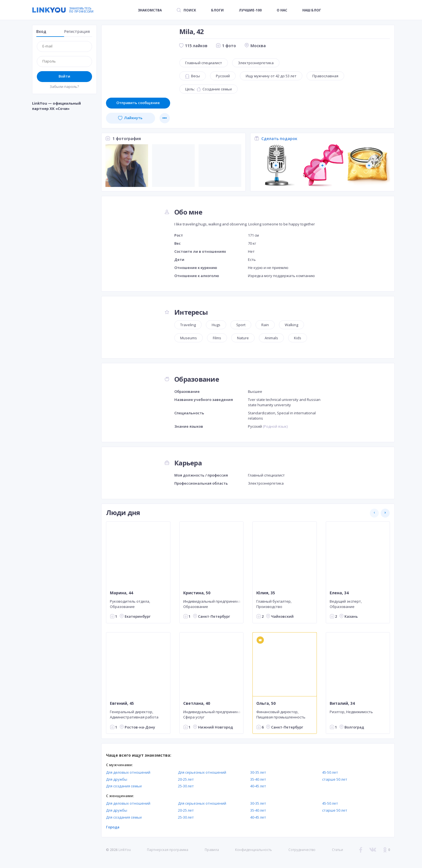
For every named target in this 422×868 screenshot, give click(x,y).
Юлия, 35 (266, 593)
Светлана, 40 (196, 703)
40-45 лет (258, 786)
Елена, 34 (339, 593)
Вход (41, 31)
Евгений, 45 (122, 703)
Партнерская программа (168, 850)
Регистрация (77, 31)
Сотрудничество (302, 850)
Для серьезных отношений (202, 772)
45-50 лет (330, 772)
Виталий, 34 (342, 703)
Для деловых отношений (128, 772)
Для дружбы (117, 779)
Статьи (337, 850)
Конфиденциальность (254, 850)
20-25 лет (186, 779)
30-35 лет (258, 772)
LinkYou (125, 850)
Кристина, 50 (196, 593)
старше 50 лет (335, 779)
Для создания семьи (124, 786)
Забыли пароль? (64, 86)
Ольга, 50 (266, 703)
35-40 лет (258, 779)
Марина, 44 (121, 593)
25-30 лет (186, 786)
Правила (212, 850)
